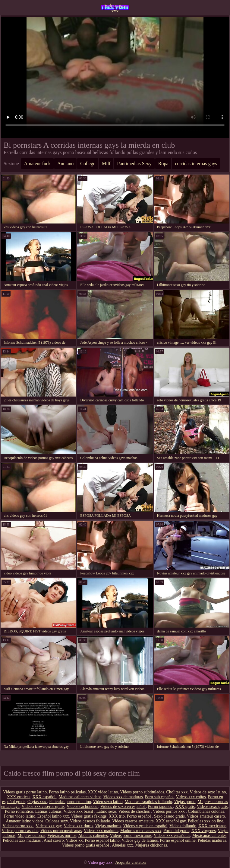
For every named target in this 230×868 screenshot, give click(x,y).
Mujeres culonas (31, 836)
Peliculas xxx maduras (22, 840)
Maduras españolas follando (148, 802)
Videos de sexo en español (123, 807)
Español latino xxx (53, 816)
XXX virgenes (204, 831)
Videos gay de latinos (140, 840)
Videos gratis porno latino (25, 792)
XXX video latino (103, 792)
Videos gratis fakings (89, 816)
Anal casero (54, 840)
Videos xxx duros (78, 826)
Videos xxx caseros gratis (43, 807)
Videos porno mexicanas (61, 831)
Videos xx (74, 840)
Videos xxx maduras (101, 831)
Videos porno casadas (20, 831)
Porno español (139, 816)
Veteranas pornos (62, 836)
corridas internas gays (196, 164)
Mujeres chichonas (151, 845)
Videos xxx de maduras (123, 797)
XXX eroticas (19, 797)
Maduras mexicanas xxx (141, 831)
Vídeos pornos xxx (169, 811)
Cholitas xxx (177, 792)
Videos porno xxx (18, 826)
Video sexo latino (108, 802)
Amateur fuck (37, 164)
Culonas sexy (57, 821)
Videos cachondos (82, 807)
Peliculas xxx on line (205, 821)
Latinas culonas (48, 811)
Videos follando (183, 826)
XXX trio (117, 816)
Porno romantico (19, 811)
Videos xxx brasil (79, 811)
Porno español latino (102, 840)
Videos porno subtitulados (142, 792)
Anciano (65, 164)
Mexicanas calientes (209, 836)
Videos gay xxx (115, 8)
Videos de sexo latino (208, 792)
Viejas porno (185, 802)
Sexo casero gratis (169, 816)
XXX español (44, 797)
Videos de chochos (134, 811)
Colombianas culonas (206, 811)
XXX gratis (185, 807)
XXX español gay (171, 821)
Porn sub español (159, 797)
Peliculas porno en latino (70, 802)
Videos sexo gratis (212, 807)
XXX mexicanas (212, 826)
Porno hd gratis (176, 831)
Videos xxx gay (49, 826)
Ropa (163, 164)
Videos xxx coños (191, 797)
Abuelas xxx (122, 845)
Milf (106, 164)
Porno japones (161, 807)
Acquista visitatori (131, 862)
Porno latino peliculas (67, 792)
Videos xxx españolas (172, 836)
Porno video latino (19, 816)
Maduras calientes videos (80, 797)
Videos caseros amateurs (133, 821)
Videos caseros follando (90, 821)
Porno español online (178, 840)
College (88, 164)
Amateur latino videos (24, 821)
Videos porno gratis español (86, 845)
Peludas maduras (212, 840)
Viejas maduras (108, 826)
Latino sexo (106, 811)
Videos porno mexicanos (131, 836)
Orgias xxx (37, 802)
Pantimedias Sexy (134, 164)
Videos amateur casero (206, 816)
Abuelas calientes (93, 836)
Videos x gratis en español (145, 826)
